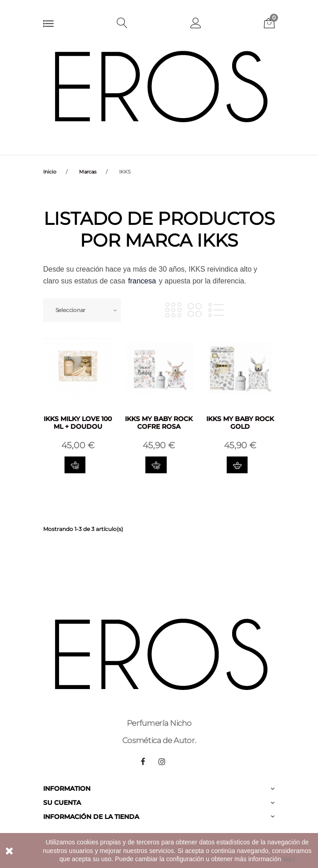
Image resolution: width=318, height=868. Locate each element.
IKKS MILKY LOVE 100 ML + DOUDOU (78, 423)
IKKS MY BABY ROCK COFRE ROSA (159, 423)
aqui (289, 859)
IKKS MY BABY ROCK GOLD (240, 423)
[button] (196, 24)
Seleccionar (70, 310)
